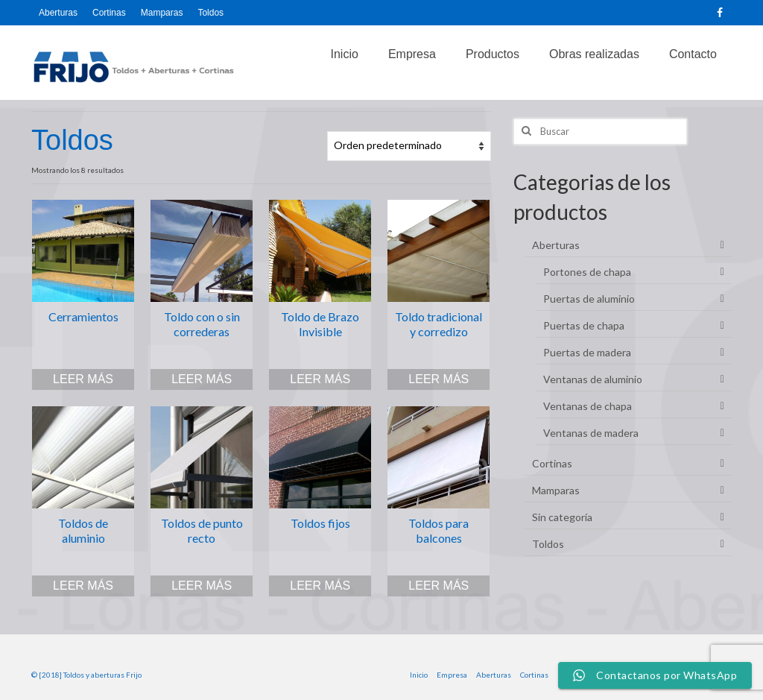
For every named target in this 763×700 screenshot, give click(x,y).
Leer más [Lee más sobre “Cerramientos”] (83, 379)
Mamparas (556, 490)
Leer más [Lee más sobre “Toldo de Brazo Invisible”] (320, 379)
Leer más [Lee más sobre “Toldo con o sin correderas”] (202, 379)
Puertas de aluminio (589, 299)
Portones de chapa (587, 272)
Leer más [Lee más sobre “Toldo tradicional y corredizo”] (439, 379)
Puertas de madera (587, 352)
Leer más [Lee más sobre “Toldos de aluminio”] (83, 586)
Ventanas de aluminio (593, 379)
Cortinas (552, 463)
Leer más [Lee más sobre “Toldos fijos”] (320, 586)
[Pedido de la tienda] (409, 146)
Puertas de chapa (584, 325)
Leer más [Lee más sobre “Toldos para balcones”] (439, 586)
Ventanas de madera (591, 433)
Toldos (548, 544)
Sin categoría (562, 517)
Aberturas (556, 245)
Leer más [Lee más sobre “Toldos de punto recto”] (202, 586)
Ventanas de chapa (588, 406)
